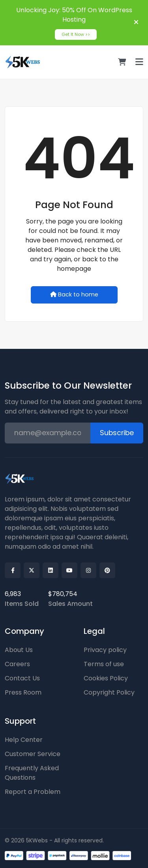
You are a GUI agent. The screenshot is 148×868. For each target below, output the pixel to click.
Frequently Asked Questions (32, 773)
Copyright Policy (109, 692)
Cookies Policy (106, 678)
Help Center (24, 740)
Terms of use (104, 664)
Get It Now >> (76, 34)
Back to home (74, 294)
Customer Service (33, 754)
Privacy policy (105, 650)
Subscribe (117, 433)
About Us (19, 650)
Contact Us (22, 678)
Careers (17, 664)
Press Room (23, 692)
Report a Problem (33, 792)
